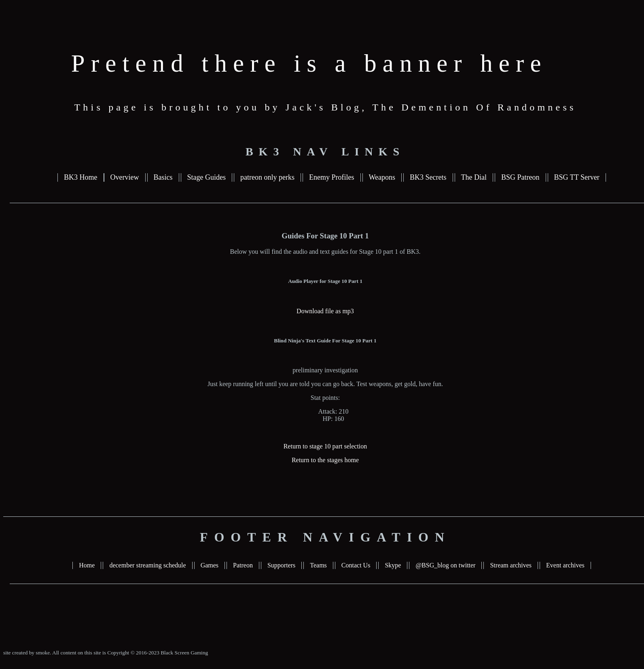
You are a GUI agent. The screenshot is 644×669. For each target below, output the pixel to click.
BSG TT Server (577, 177)
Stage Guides (207, 177)
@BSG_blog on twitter (445, 565)
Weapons (382, 177)
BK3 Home (81, 177)
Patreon (243, 565)
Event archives (565, 565)
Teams (318, 565)
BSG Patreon (520, 177)
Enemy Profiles (332, 177)
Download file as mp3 (325, 311)
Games (210, 565)
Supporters (281, 565)
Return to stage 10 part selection (325, 446)
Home (87, 565)
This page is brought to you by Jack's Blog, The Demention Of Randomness (325, 107)
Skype (393, 565)
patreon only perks (267, 177)
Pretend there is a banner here (309, 63)
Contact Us (356, 565)
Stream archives (511, 565)
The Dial (474, 177)
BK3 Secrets (428, 177)
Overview (125, 177)
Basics (163, 177)
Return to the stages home (325, 460)
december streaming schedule (147, 565)
